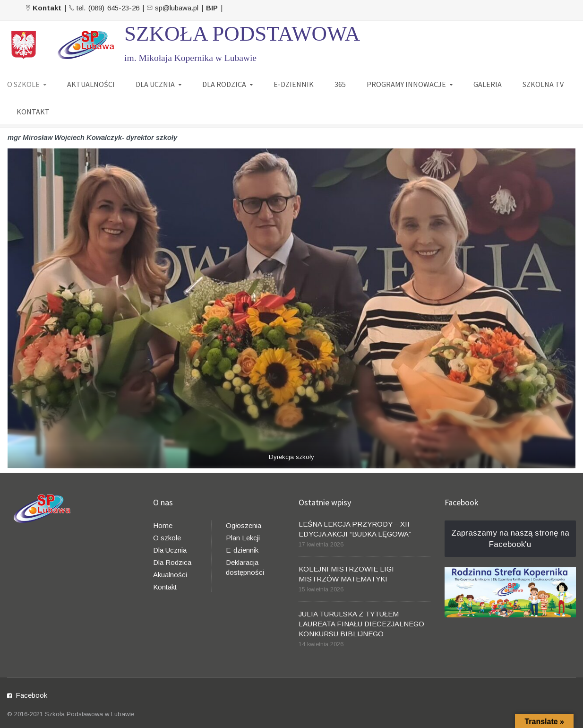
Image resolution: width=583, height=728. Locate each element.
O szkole (167, 538)
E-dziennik (242, 550)
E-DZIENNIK (294, 84)
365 (340, 84)
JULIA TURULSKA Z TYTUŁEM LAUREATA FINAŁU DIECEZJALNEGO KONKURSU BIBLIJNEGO (361, 624)
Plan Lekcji (243, 538)
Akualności (170, 575)
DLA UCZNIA (155, 84)
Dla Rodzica (172, 562)
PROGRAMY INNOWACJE (406, 84)
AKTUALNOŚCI (91, 84)
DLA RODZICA (224, 84)
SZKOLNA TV (543, 84)
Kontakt (165, 587)
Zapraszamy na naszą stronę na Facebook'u (510, 538)
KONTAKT (33, 111)
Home (163, 525)
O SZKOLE (23, 84)
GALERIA (488, 84)
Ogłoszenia (244, 525)
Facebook (31, 695)
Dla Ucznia (170, 550)
